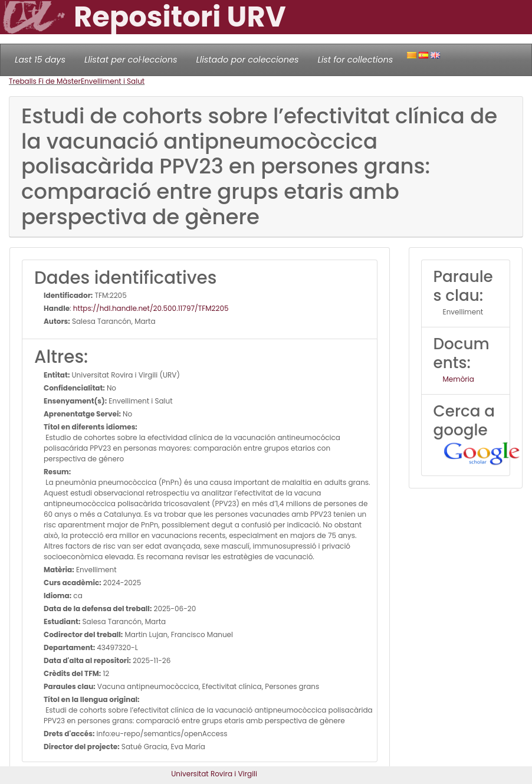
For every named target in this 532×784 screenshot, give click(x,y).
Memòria (459, 379)
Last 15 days (40, 60)
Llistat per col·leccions (131, 60)
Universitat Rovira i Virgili (214, 774)
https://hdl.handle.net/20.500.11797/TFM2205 (151, 308)
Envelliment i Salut (113, 81)
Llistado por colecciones (248, 60)
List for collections (355, 60)
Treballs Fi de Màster (45, 81)
